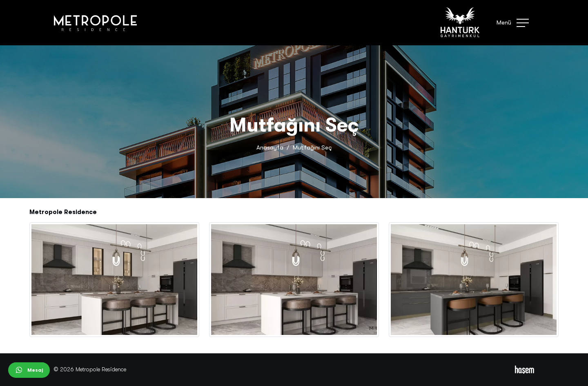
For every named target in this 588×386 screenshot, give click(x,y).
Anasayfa (270, 147)
